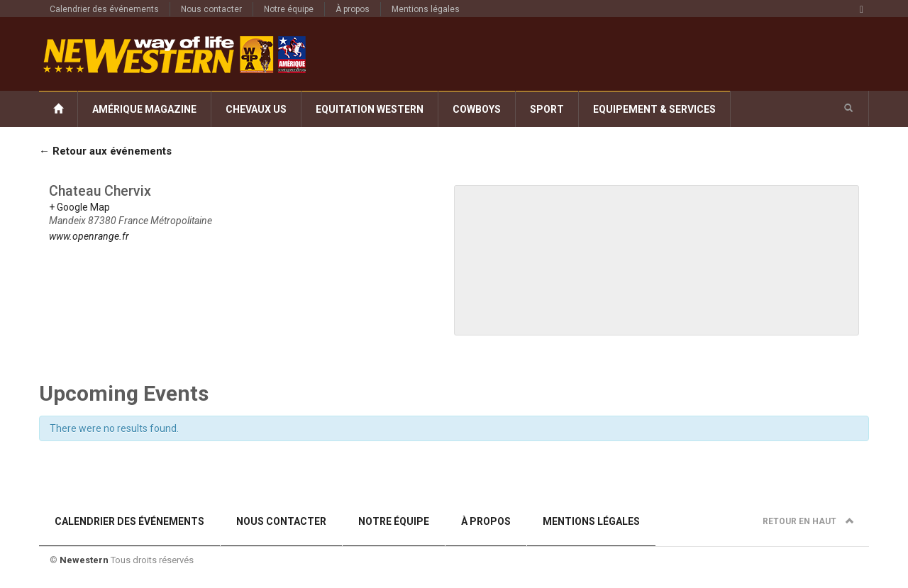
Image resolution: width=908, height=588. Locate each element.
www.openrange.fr (89, 236)
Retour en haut (808, 521)
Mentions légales (426, 9)
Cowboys (477, 109)
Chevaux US (256, 109)
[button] (848, 109)
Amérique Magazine (144, 109)
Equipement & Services (654, 109)
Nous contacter (211, 9)
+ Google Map (79, 207)
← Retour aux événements (105, 151)
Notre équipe (289, 9)
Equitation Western (370, 109)
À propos (353, 9)
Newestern (84, 560)
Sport (547, 109)
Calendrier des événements (104, 9)
